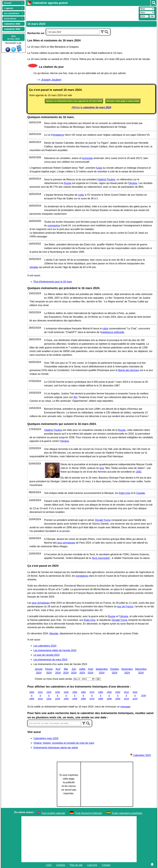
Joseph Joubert (51, 80)
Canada (140, 493)
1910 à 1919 (40, 695)
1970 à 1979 (92, 695)
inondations (82, 576)
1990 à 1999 (109, 695)
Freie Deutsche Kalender (88, 813)
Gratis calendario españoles (127, 813)
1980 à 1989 (101, 695)
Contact (106, 865)
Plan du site (76, 865)
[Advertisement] (82, 13)
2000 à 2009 (118, 695)
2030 (144, 695)
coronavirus (54, 225)
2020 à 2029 (135, 695)
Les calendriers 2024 (45, 646)
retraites (34, 267)
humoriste (87, 158)
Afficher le (91, 107)
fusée (99, 168)
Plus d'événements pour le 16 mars (53, 282)
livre (102, 468)
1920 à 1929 (49, 695)
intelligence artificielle (113, 332)
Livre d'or (92, 865)
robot (105, 329)
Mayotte (54, 633)
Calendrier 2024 (140, 755)
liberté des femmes (129, 370)
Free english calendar (53, 813)
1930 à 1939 (57, 695)
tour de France (125, 606)
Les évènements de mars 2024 (50, 660)
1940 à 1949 (66, 695)
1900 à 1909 (32, 695)
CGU (49, 865)
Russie (68, 183)
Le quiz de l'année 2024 (46, 655)
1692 (139, 472)
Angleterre (59, 135)
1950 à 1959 (75, 695)
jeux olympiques (66, 543)
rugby (81, 195)
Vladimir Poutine (106, 179)
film (76, 397)
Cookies (61, 865)
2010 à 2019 (126, 695)
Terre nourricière (101, 558)
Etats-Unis (125, 493)
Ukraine (133, 183)
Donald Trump (103, 520)
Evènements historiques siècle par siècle (56, 748)
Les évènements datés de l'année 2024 (55, 650)
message (125, 707)
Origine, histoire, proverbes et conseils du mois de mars (64, 743)
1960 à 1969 (83, 695)
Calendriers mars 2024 (46, 738)
